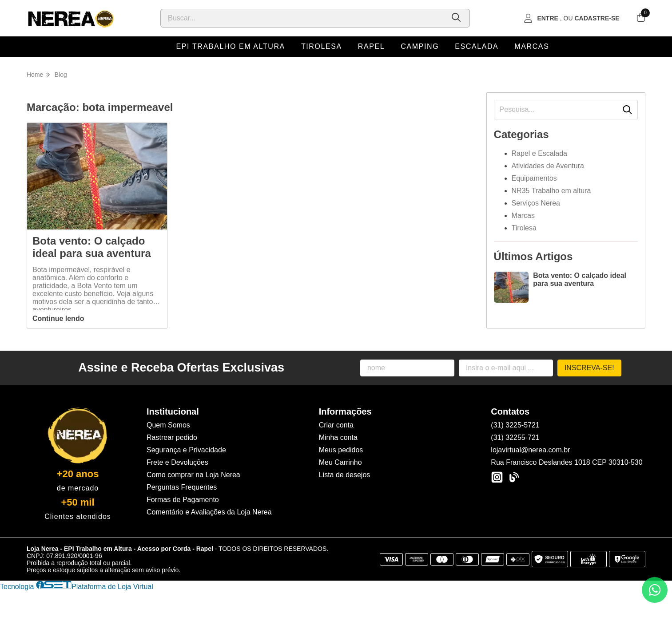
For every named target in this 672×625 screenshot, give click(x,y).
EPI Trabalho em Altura (231, 46)
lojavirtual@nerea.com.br (530, 450)
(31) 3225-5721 (515, 425)
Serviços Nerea (536, 203)
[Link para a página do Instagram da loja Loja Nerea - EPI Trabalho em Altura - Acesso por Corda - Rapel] (497, 477)
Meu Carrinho (340, 462)
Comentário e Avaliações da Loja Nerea (209, 512)
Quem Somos (168, 425)
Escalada (477, 46)
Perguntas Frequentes (182, 487)
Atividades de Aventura (548, 166)
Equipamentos (534, 178)
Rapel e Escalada (539, 153)
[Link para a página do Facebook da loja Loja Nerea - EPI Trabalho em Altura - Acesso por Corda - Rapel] (514, 477)
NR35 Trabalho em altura (551, 191)
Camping (420, 46)
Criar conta (336, 425)
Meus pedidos (341, 450)
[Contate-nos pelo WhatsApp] (655, 590)
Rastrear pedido (172, 437)
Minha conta (338, 437)
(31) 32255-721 (515, 437)
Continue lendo (58, 318)
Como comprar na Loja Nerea (193, 475)
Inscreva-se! (589, 368)
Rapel (371, 46)
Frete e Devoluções (177, 462)
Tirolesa (322, 46)
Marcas (532, 46)
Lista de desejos (345, 475)
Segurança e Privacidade (186, 450)
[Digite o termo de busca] (302, 18)
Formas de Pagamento (183, 500)
